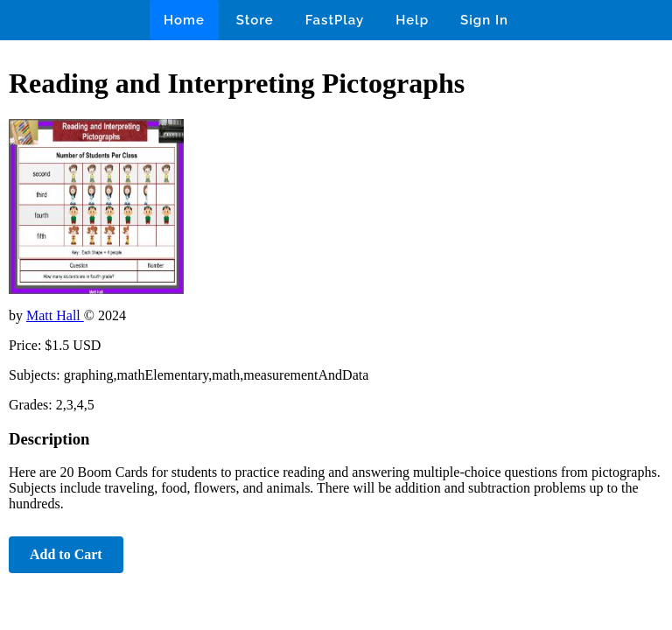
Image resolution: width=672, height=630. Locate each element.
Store (255, 20)
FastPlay (335, 20)
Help (412, 20)
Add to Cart (66, 554)
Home (184, 20)
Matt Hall (55, 315)
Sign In (484, 20)
